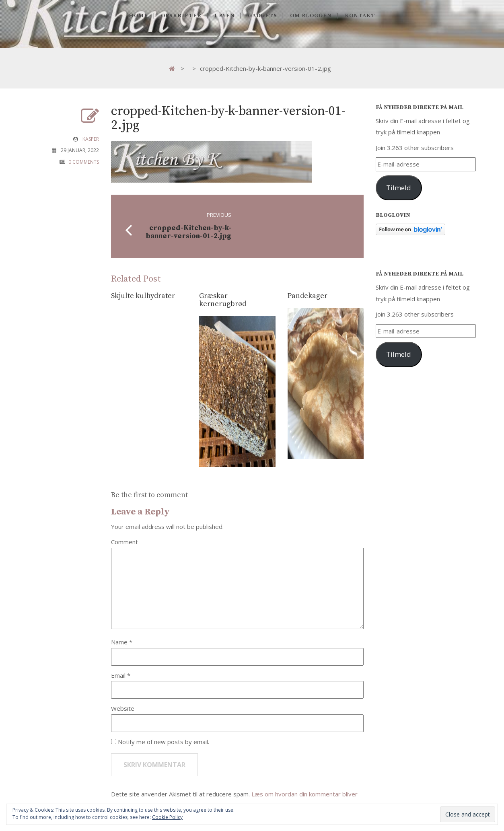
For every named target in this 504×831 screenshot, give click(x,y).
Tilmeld (399, 188)
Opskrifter (181, 16)
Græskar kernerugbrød (223, 300)
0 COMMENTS (84, 162)
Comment (124, 542)
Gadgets (262, 16)
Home (138, 16)
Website (123, 708)
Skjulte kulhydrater (143, 296)
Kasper (91, 139)
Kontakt (360, 16)
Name (120, 642)
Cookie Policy (167, 817)
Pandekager (308, 296)
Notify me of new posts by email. (164, 742)
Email (119, 675)
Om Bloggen (311, 16)
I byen (225, 16)
